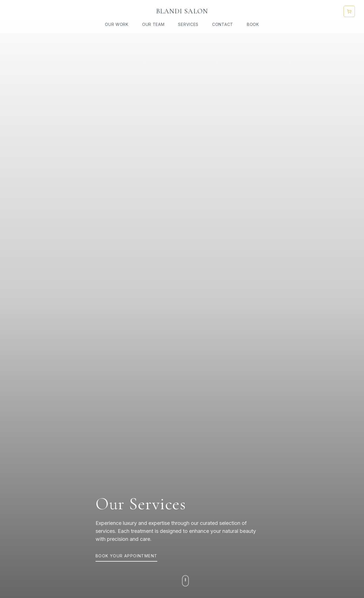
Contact (223, 24)
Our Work (117, 24)
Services (188, 24)
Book (253, 24)
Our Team (153, 24)
